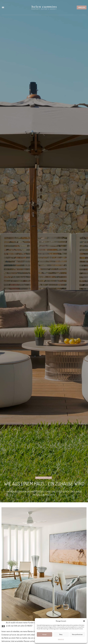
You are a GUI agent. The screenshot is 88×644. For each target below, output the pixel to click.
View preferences (77, 634)
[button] (84, 621)
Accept (44, 634)
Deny (61, 634)
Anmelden (82, 7)
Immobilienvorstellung (44, 478)
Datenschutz (61, 639)
